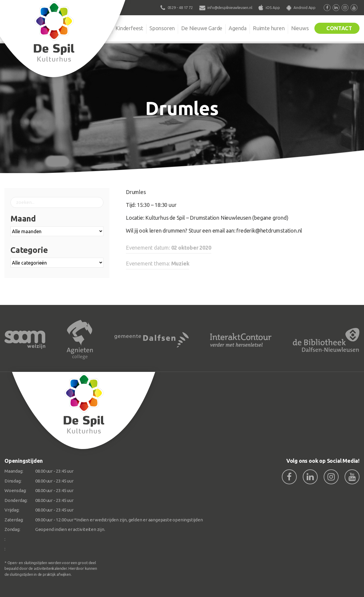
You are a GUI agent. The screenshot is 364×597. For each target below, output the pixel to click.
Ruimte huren (269, 28)
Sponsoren (162, 28)
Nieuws (300, 28)
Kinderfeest (129, 28)
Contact (339, 28)
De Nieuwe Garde (202, 28)
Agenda (238, 28)
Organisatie (96, 28)
